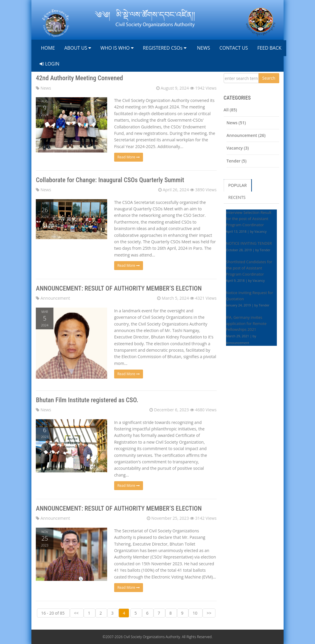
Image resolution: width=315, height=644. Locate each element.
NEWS (203, 48)
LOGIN (49, 64)
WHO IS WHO (117, 48)
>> (209, 613)
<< (77, 613)
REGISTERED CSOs (165, 48)
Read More (129, 157)
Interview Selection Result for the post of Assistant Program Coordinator (249, 219)
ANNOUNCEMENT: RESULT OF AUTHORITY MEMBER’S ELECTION (119, 288)
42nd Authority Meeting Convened (79, 78)
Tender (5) (237, 161)
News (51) (236, 123)
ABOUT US (78, 48)
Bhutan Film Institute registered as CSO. (87, 400)
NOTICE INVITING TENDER (249, 243)
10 (196, 613)
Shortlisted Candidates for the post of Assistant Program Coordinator (249, 268)
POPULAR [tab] (238, 185)
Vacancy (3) (238, 148)
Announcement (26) (246, 135)
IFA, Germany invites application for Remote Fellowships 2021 (246, 323)
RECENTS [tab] (237, 197)
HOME (47, 48)
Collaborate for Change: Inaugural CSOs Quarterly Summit (110, 180)
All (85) (230, 110)
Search (269, 78)
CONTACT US (234, 48)
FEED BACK (269, 48)
